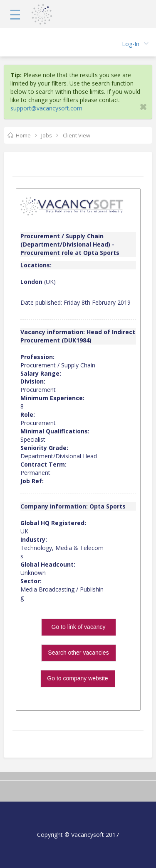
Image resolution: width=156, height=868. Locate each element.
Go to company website (77, 678)
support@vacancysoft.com (46, 108)
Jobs (47, 135)
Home (23, 135)
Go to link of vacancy (79, 627)
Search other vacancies (78, 653)
